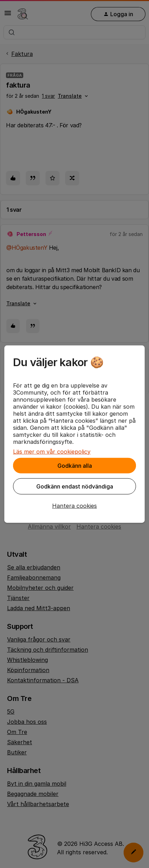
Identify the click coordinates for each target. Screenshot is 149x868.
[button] (74, 505)
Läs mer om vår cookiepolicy (52, 451)
